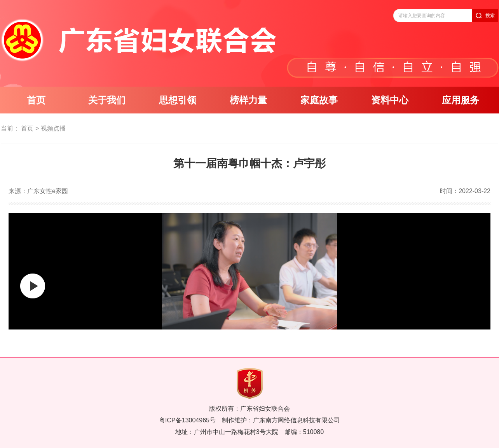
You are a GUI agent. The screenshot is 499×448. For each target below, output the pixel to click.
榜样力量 (248, 100)
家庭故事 (319, 100)
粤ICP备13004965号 (187, 420)
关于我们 (107, 100)
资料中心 (390, 100)
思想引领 (178, 100)
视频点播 (53, 128)
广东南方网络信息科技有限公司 (297, 420)
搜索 (490, 16)
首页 (36, 100)
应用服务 (461, 100)
